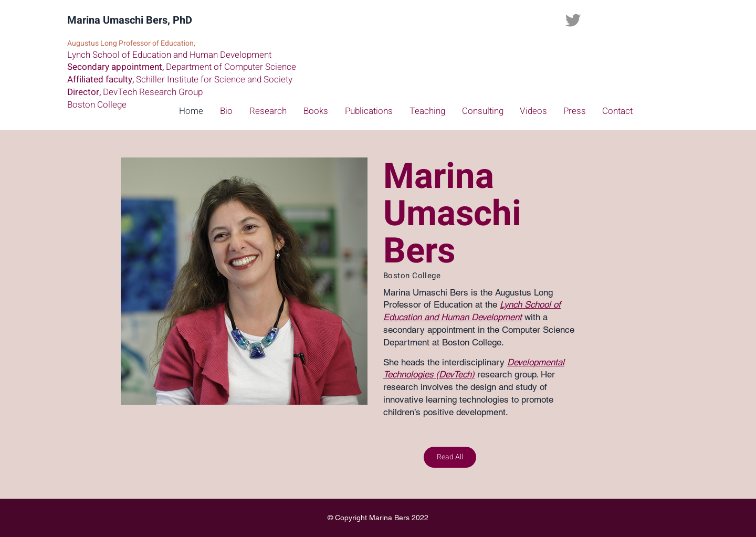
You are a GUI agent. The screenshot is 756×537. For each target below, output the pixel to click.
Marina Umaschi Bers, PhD (130, 20)
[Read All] (450, 457)
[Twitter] (573, 20)
